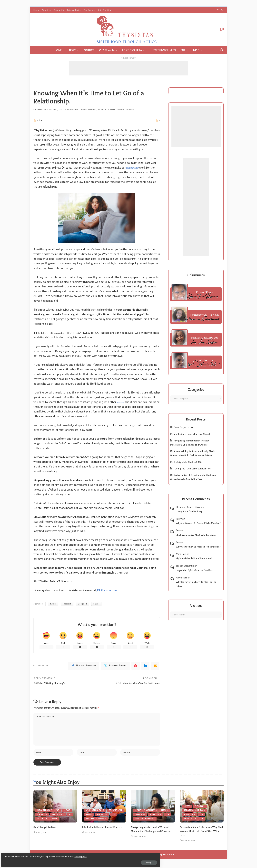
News (84, 110)
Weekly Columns (126, 110)
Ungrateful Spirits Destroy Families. (194, 570)
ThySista (42, 110)
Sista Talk (58, 817)
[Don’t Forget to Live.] (55, 809)
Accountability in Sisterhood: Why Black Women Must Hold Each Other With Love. (201, 833)
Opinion (92, 110)
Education (93, 813)
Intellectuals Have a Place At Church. (192, 434)
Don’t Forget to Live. (184, 427)
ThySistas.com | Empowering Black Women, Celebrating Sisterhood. (141, 857)
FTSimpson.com (108, 590)
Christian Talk (95, 808)
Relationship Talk (107, 110)
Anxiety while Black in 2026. (188, 462)
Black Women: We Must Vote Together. (196, 535)
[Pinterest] (136, 666)
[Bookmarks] (222, 29)
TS (71, 817)
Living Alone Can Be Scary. (189, 511)
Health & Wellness (49, 813)
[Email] (155, 666)
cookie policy (42, 855)
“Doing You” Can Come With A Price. (192, 469)
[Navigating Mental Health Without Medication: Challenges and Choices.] (153, 809)
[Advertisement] (128, 68)
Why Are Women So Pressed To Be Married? (198, 523)
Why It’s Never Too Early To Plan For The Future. (196, 584)
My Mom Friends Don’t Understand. (194, 558)
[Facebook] (218, 10)
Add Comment (72, 110)
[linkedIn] (145, 666)
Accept (40, 861)
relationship (133, 168)
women (121, 402)
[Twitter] (222, 10)
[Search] (222, 50)
